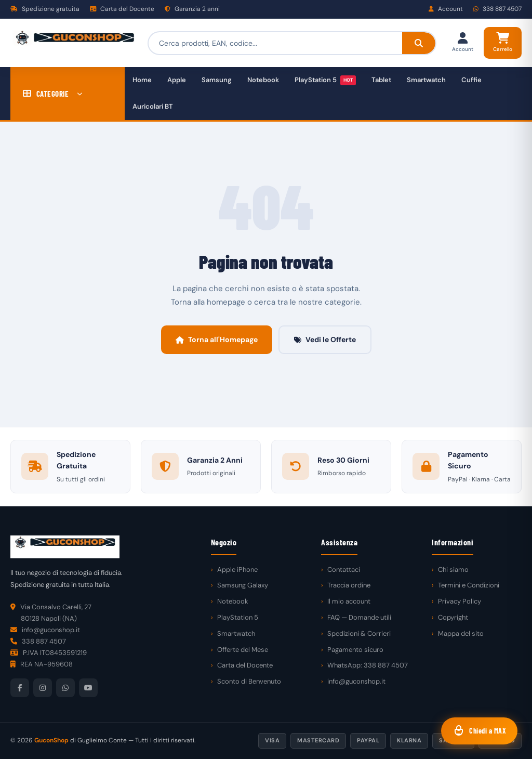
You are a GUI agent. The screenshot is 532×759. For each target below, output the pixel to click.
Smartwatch (426, 80)
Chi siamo (453, 570)
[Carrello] (503, 43)
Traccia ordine (349, 585)
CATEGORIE (53, 94)
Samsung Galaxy (243, 585)
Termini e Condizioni (469, 585)
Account (446, 9)
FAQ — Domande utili (359, 617)
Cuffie (471, 80)
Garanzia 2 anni (192, 9)
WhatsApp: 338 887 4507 (368, 665)
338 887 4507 (497, 9)
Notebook (263, 80)
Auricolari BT (153, 106)
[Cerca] (419, 43)
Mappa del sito (461, 633)
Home (142, 80)
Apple (177, 80)
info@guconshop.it (356, 681)
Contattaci (344, 570)
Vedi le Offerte (325, 339)
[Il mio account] (463, 43)
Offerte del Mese (243, 650)
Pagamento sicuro (355, 650)
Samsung (217, 80)
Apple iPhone (237, 570)
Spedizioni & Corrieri (359, 633)
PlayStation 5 (325, 80)
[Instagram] (43, 688)
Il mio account (349, 601)
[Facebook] (20, 688)
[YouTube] (88, 688)
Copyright (453, 617)
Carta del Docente (122, 9)
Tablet (381, 80)
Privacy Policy (460, 601)
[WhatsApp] (65, 688)
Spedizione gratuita (45, 9)
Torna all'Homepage (217, 339)
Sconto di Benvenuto (249, 681)
